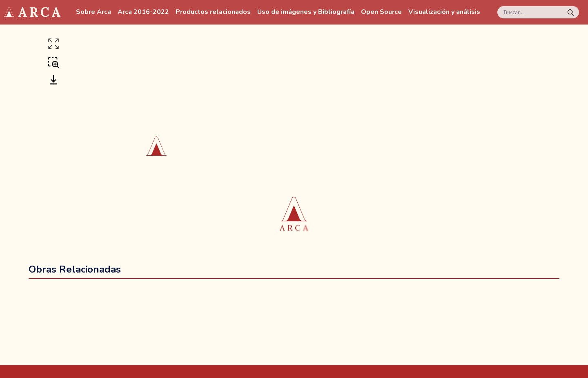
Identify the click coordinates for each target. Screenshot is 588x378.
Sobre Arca (94, 12)
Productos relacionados (213, 12)
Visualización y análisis (444, 12)
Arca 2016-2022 (143, 12)
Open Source (381, 12)
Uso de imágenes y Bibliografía (306, 12)
